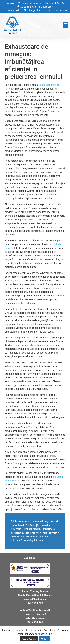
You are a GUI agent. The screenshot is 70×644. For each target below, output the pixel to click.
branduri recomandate (34, 521)
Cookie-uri (30, 558)
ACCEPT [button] (45, 639)
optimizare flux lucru (24, 537)
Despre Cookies (29, 639)
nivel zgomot (50, 533)
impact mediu (32, 529)
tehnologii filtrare (33, 540)
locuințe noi (33, 533)
